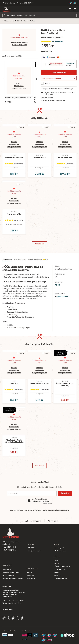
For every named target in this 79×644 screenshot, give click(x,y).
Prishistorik (47, 51)
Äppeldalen (70, 63)
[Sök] (39, 15)
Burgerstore (31, 575)
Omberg (29, 572)
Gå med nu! (65, 493)
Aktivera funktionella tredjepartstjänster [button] (19, 86)
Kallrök (56, 572)
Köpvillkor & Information (11, 572)
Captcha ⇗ (47, 503)
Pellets (33, 21)
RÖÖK (57, 285)
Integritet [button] (57, 575)
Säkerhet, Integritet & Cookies (13, 578)
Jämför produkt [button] (62, 296)
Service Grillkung (8, 575)
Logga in (57, 560)
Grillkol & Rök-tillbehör (21, 21)
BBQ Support (31, 578)
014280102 (32, 548)
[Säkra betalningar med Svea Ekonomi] (5, 635)
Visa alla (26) (39, 244)
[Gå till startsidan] (6, 9)
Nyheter (57, 563)
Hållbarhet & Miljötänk (62, 566)
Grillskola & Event (60, 569)
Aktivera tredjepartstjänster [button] (56, 65)
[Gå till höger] (37, 79)
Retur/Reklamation (61, 578)
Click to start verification (42, 501)
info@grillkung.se (34, 551)
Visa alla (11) (40, 465)
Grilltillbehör (7, 21)
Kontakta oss (7, 569)
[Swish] (11, 635)
